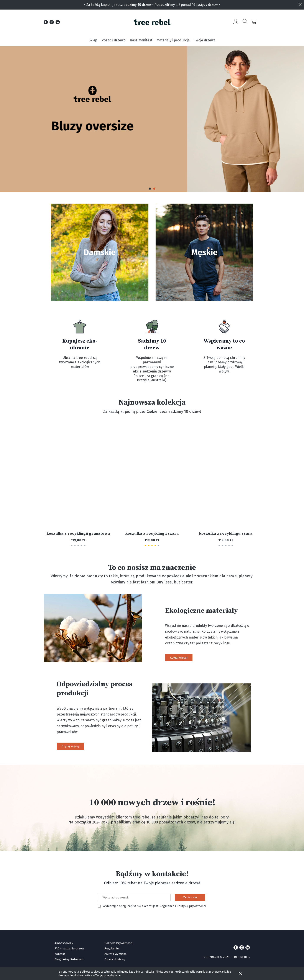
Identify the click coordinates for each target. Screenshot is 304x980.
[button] (150, 189)
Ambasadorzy (64, 943)
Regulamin (112, 948)
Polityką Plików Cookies (159, 972)
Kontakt (60, 954)
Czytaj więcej (179, 658)
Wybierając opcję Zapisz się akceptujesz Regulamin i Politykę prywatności (154, 906)
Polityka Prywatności (118, 943)
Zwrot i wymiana (115, 954)
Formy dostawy (115, 959)
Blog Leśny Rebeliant (69, 959)
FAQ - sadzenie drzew (69, 948)
